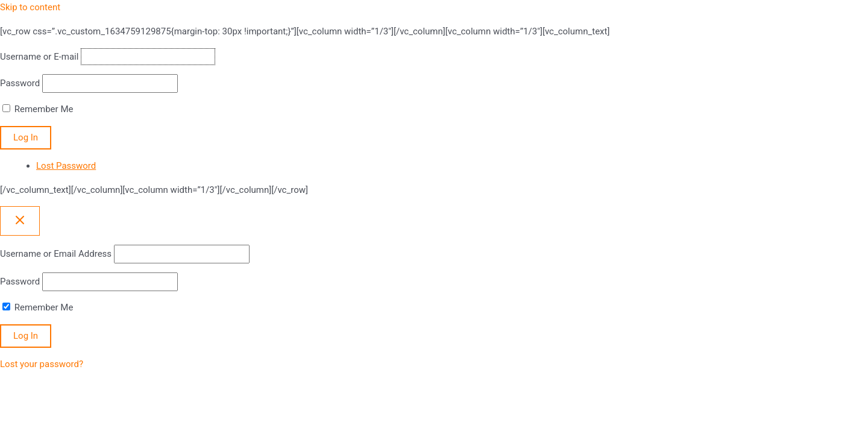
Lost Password (66, 166)
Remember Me (44, 109)
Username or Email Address (56, 254)
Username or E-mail (39, 57)
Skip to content (30, 7)
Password (20, 83)
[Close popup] (20, 221)
